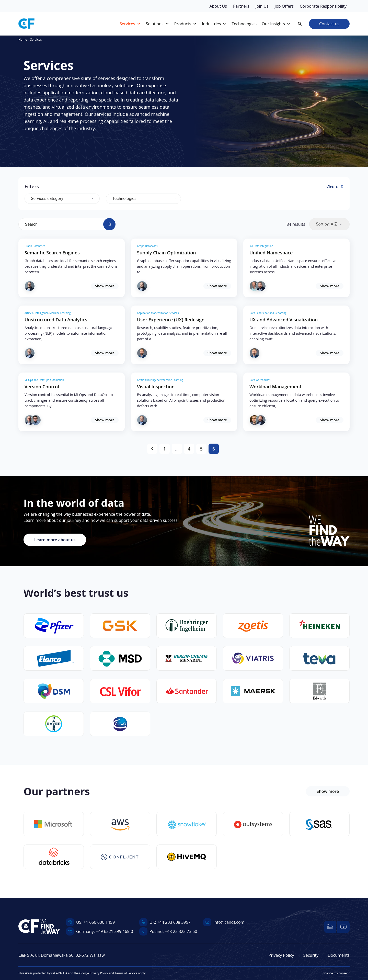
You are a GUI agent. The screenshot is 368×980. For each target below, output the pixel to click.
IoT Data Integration (261, 246)
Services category (47, 199)
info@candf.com (229, 922)
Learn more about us (55, 540)
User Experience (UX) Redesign (171, 320)
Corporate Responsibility (323, 6)
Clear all (335, 186)
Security (311, 955)
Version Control (42, 387)
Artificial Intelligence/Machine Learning (48, 313)
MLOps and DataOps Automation (44, 380)
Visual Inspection (156, 387)
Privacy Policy (281, 955)
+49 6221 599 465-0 (114, 931)
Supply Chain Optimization (166, 253)
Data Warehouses (260, 380)
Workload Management (275, 387)
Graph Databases (35, 246)
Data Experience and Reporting (268, 313)
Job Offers (284, 6)
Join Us (262, 6)
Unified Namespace (271, 253)
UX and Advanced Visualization (284, 320)
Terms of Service (126, 973)
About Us (218, 6)
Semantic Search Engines (52, 253)
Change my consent (336, 973)
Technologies (124, 199)
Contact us (329, 24)
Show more (105, 286)
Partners (241, 6)
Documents (339, 955)
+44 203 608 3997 (174, 922)
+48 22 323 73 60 (181, 931)
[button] (300, 24)
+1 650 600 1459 (99, 922)
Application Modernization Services (158, 313)
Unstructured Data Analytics (56, 320)
